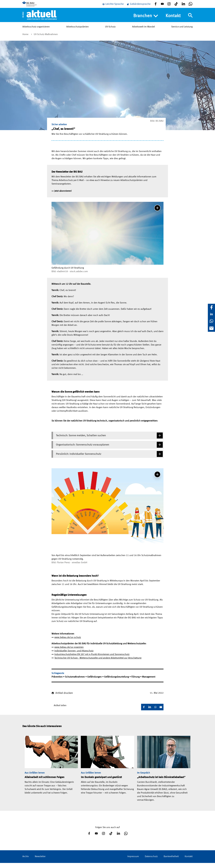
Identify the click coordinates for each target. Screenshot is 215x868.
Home (26, 39)
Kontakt (173, 20)
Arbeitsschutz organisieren (36, 31)
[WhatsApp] (211, 321)
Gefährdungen (95, 682)
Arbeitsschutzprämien (77, 31)
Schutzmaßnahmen (75, 682)
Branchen (146, 20)
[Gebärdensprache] (139, 6)
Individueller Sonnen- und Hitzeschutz (74, 656)
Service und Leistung (182, 31)
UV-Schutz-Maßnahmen (46, 39)
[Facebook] (211, 307)
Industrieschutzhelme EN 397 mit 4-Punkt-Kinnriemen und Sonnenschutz (92, 659)
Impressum (133, 862)
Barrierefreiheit (171, 862)
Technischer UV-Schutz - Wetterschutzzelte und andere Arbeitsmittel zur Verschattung (98, 663)
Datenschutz (151, 862)
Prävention (57, 682)
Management (149, 682)
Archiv (26, 862)
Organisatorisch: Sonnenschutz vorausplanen (109, 450)
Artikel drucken (64, 698)
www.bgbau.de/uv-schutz (68, 643)
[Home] (39, 19)
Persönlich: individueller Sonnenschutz (109, 459)
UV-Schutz (110, 31)
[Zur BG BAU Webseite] (36, 6)
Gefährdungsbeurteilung (117, 682)
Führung (136, 682)
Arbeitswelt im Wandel (143, 31)
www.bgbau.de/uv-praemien (69, 652)
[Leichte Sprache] (113, 6)
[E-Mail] (211, 328)
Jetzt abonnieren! (63, 196)
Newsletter (40, 862)
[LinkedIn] (211, 314)
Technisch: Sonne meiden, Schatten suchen (109, 441)
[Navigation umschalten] (190, 20)
